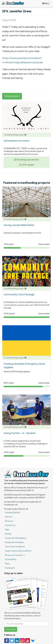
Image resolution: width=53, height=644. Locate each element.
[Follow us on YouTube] (28, 641)
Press (7, 564)
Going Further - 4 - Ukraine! (20, 433)
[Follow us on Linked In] (17, 641)
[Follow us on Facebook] (7, 641)
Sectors (9, 517)
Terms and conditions (15, 547)
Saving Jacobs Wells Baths (19, 225)
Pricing (8, 534)
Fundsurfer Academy (14, 542)
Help (7, 530)
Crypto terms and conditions (18, 551)
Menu (46, 3)
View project (12, 96)
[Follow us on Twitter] (12, 641)
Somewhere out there (16, 141)
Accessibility (11, 559)
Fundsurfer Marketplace (16, 538)
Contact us (10, 525)
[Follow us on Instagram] (22, 641)
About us (9, 521)
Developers (10, 568)
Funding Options (13, 512)
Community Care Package (19, 294)
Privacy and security (15, 555)
